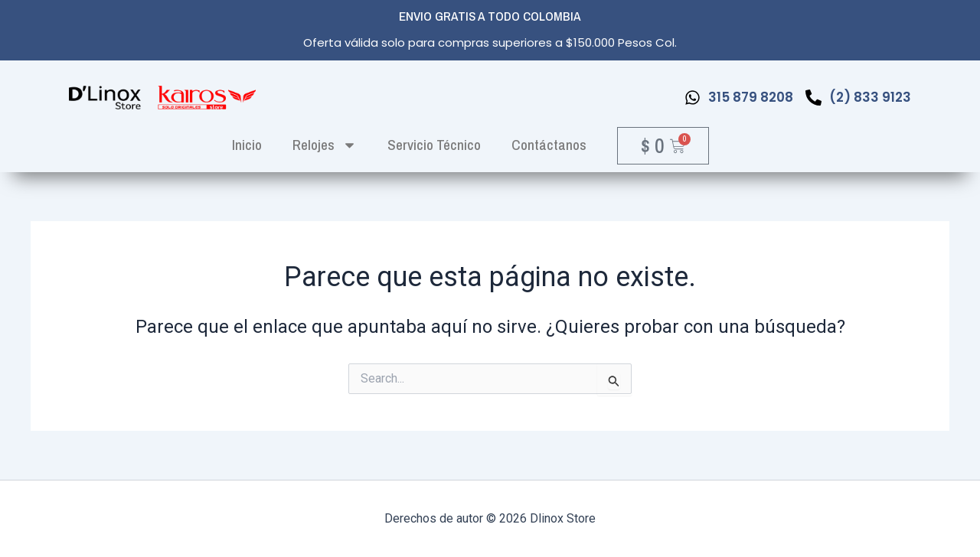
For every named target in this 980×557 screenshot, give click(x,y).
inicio (247, 145)
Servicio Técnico (434, 145)
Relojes (325, 145)
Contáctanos (549, 145)
